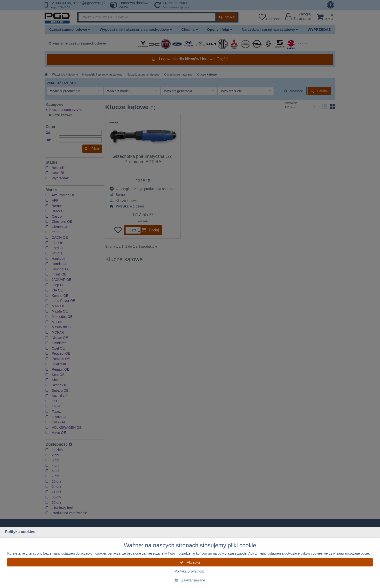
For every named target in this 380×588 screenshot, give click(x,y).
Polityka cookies (20, 532)
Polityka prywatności (190, 571)
